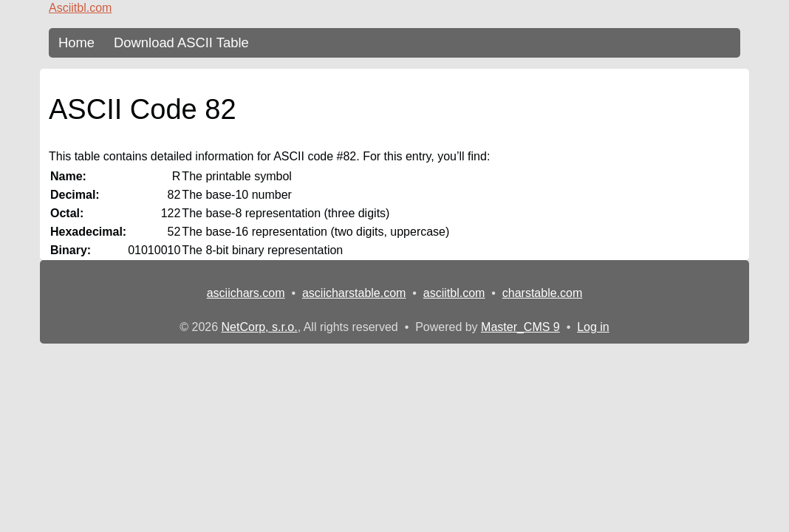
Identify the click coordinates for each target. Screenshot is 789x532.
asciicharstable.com (354, 293)
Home (76, 42)
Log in (593, 327)
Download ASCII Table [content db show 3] (181, 42)
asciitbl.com (454, 293)
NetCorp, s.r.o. (260, 327)
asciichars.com (246, 293)
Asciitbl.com (80, 8)
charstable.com (543, 293)
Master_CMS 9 (520, 327)
